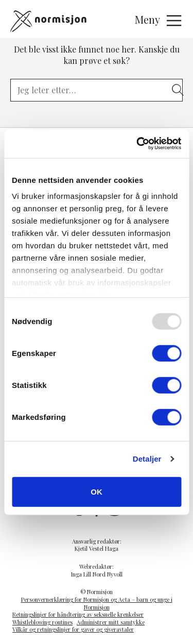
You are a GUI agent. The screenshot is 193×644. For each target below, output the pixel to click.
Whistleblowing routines (42, 622)
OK (97, 491)
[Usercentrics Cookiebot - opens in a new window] (137, 144)
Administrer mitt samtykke (111, 622)
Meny (159, 21)
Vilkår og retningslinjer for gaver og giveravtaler (73, 629)
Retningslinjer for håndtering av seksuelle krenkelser (78, 614)
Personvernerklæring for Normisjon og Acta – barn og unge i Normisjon (97, 603)
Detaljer (147, 459)
